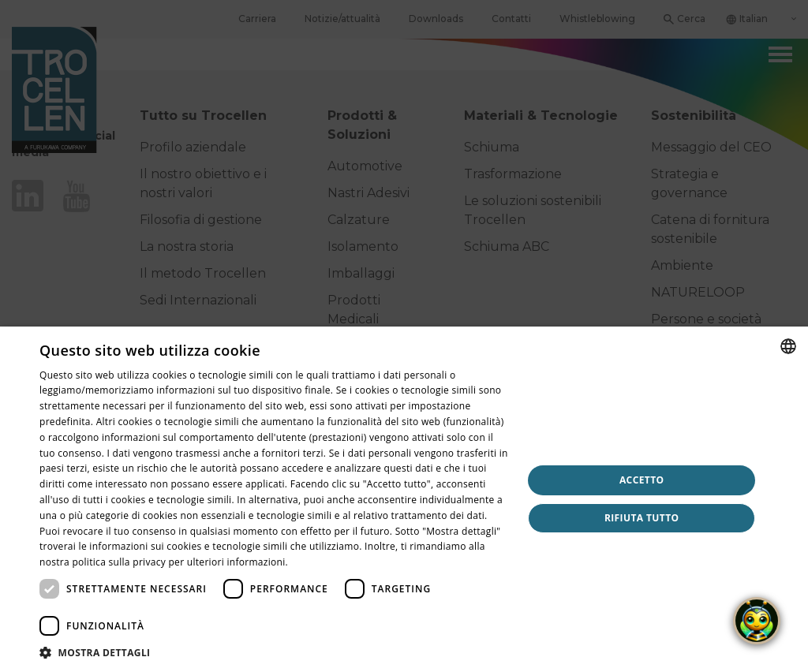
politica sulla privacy (119, 562)
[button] (274, 652)
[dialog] (404, 499)
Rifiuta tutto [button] (642, 518)
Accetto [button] (642, 480)
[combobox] (788, 346)
